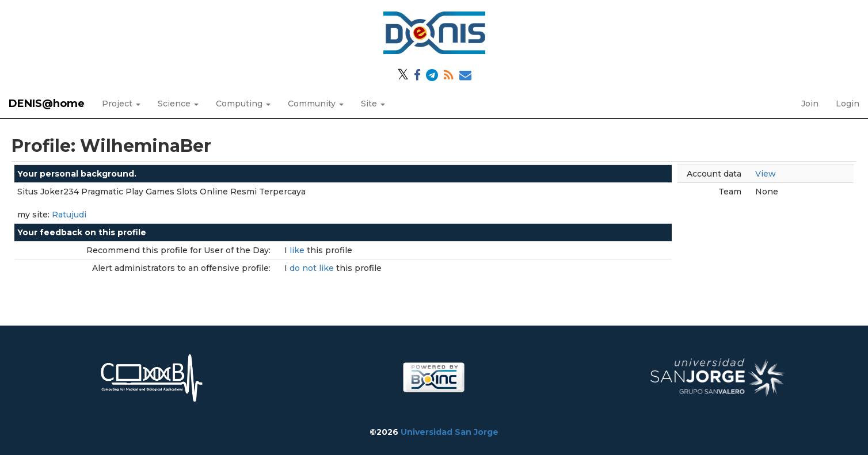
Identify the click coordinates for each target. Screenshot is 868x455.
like (298, 250)
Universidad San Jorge (450, 432)
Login (848, 104)
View (766, 174)
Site (373, 104)
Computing (243, 104)
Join (810, 104)
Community (316, 104)
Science (178, 104)
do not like (313, 268)
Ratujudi (69, 215)
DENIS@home (47, 104)
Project (121, 104)
